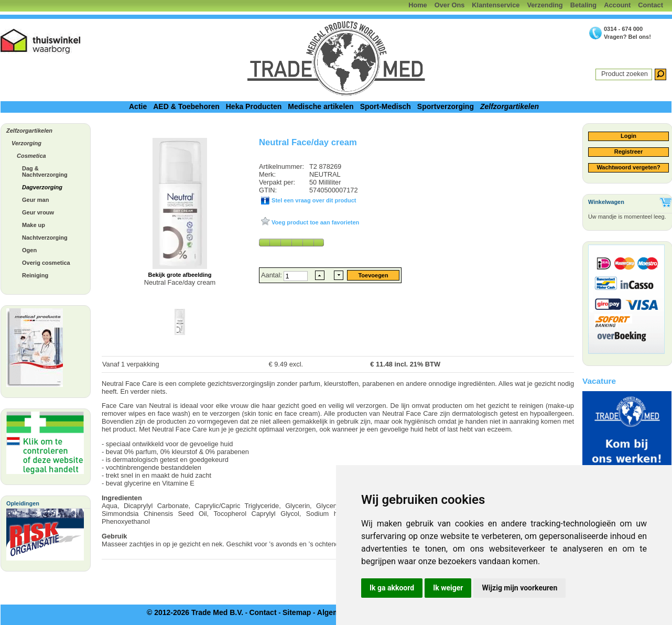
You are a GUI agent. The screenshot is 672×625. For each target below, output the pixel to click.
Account (617, 5)
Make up (34, 225)
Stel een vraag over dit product (313, 200)
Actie (138, 106)
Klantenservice (496, 5)
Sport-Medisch (386, 106)
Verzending (545, 5)
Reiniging (35, 275)
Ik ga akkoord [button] (392, 588)
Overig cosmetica (46, 263)
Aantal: (272, 275)
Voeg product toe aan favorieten (315, 222)
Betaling (583, 5)
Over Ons (450, 5)
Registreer (628, 152)
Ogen (29, 250)
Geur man (35, 200)
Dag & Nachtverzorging (45, 171)
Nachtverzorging (45, 238)
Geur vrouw (38, 212)
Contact (651, 5)
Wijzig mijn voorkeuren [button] (519, 588)
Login (628, 136)
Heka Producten (254, 106)
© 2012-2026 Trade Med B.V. (195, 612)
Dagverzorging (42, 187)
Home (418, 5)
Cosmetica (31, 156)
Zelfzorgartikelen (510, 106)
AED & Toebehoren (186, 106)
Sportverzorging (446, 106)
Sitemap (297, 612)
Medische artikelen (321, 106)
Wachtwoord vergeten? (628, 167)
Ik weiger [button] (448, 588)
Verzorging (26, 143)
